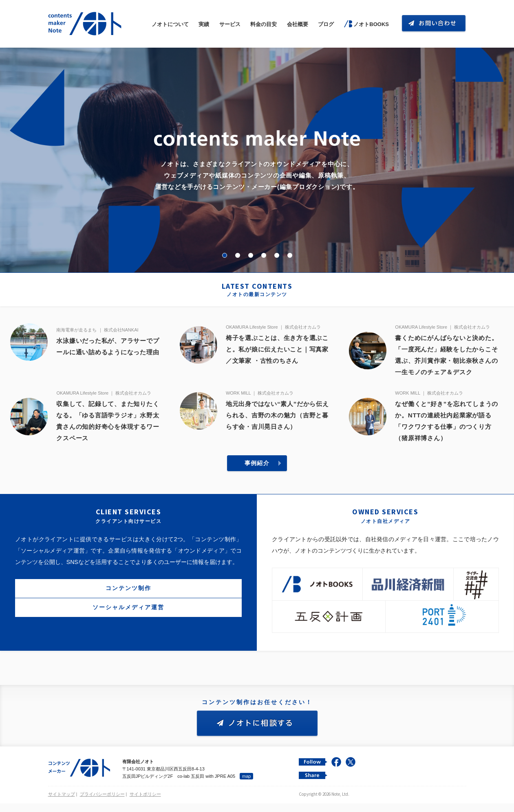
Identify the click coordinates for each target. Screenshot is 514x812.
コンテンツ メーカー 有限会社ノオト (86, 24)
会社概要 (298, 24)
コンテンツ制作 (128, 599)
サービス (230, 24)
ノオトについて (170, 24)
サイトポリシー (145, 805)
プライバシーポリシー (102, 805)
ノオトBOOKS (371, 24)
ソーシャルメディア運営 (128, 619)
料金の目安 (264, 24)
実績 (204, 24)
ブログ (326, 24)
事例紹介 (257, 474)
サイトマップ (62, 805)
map (246, 788)
